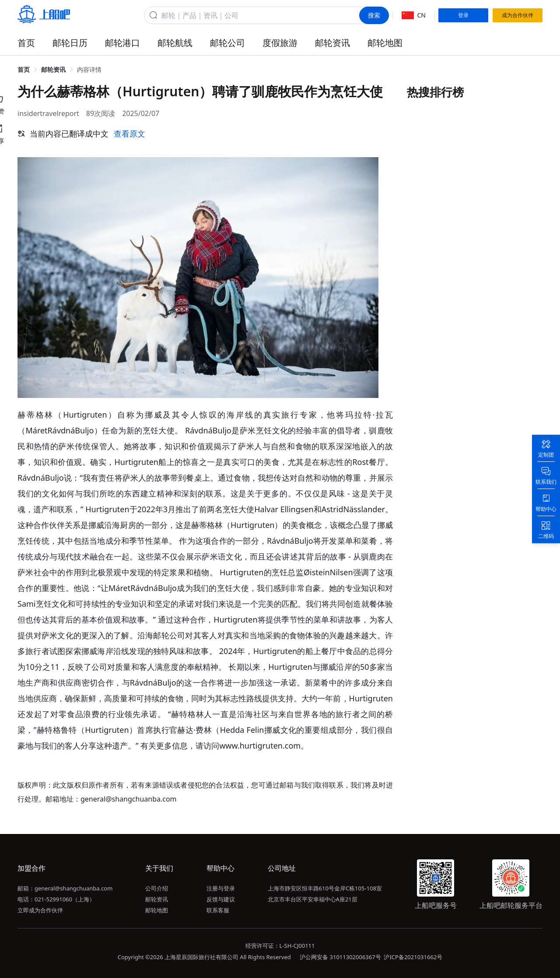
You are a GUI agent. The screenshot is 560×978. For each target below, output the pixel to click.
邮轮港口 (122, 43)
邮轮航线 (175, 43)
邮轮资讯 (332, 43)
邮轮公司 (227, 43)
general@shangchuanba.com (73, 888)
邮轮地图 (385, 43)
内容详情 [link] (89, 69)
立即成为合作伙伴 (40, 910)
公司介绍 (157, 888)
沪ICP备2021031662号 (413, 957)
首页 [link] (24, 69)
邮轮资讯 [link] (53, 69)
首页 (26, 43)
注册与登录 (221, 888)
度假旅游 (280, 43)
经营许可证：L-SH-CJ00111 (280, 946)
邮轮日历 (70, 43)
